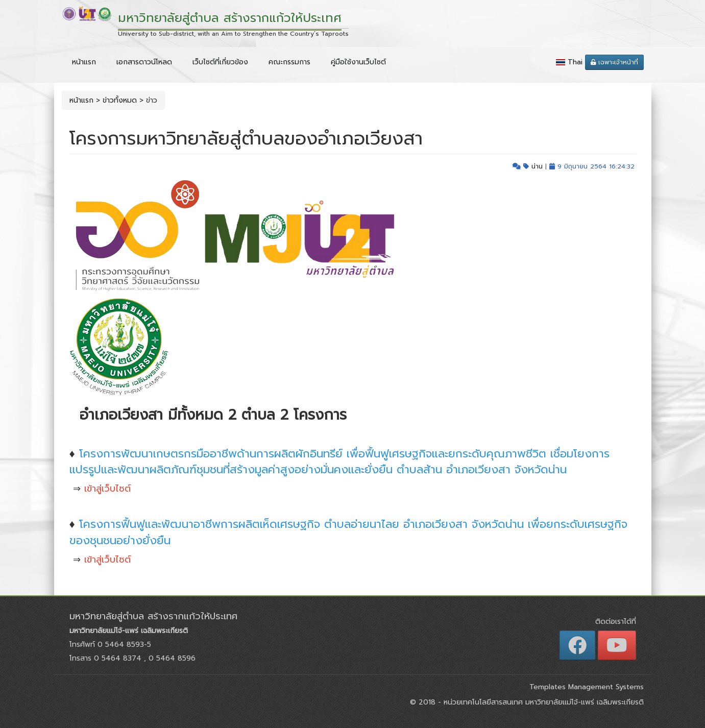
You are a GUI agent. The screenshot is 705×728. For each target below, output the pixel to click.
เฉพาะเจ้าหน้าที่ (614, 62)
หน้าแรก (84, 62)
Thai (575, 62)
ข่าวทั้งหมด (120, 100)
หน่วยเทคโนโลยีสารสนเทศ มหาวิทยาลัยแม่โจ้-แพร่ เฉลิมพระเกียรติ (542, 702)
